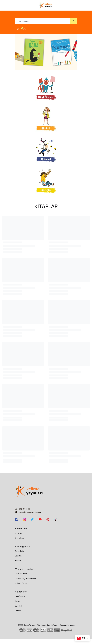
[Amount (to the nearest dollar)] (43, 21)
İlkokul (18, 601)
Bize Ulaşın (19, 538)
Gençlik (18, 611)
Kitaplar (18, 561)
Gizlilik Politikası (21, 574)
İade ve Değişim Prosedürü (26, 578)
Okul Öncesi (20, 596)
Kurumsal (19, 533)
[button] (16, 14)
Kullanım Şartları (21, 583)
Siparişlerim (20, 551)
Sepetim (18, 556)
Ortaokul (18, 606)
